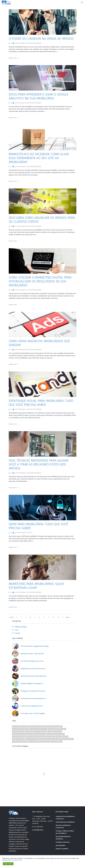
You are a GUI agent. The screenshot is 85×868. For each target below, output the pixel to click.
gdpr (50, 731)
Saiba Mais (13, 58)
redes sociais (17, 742)
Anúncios (23, 726)
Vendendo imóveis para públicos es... (33, 698)
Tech (31, 533)
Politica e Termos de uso (14, 860)
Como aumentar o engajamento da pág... (35, 646)
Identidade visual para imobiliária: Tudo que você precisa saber (41, 403)
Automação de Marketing (36, 726)
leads (58, 737)
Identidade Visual (58, 734)
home (49, 734)
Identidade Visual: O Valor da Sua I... (33, 654)
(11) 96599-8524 (38, 830)
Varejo (47, 742)
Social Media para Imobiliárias (65, 822)
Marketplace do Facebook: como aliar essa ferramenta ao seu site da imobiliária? (39, 158)
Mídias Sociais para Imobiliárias (48, 739)
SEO (25, 742)
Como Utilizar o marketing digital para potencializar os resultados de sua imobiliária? (40, 281)
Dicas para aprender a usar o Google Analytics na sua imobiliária (39, 96)
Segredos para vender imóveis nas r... (33, 669)
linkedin (65, 737)
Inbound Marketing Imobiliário (36, 737)
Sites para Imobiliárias (35, 742)
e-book (63, 729)
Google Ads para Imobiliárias (22, 734)
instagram (51, 737)
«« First (11, 617)
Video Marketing (56, 742)
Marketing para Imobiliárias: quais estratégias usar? (36, 586)
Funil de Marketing (40, 731)
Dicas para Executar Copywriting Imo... (34, 676)
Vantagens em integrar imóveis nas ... (33, 691)
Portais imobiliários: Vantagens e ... (32, 684)
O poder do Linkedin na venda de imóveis (41, 39)
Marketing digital (18, 739)
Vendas (17, 633)
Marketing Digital (35, 43)
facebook (29, 731)
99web (15, 726)
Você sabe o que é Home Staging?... (33, 713)
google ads (57, 731)
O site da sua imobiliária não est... (32, 706)
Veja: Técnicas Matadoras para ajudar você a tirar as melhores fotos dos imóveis (39, 464)
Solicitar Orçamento (62, 849)
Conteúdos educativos (63, 842)
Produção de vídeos (66, 739)
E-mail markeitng (18, 731)
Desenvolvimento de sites (38, 729)
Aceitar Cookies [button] (8, 864)
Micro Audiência (31, 739)
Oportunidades (60, 845)
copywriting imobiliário (20, 729)
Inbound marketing (19, 737)
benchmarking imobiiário (54, 726)
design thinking (53, 729)
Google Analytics (39, 734)
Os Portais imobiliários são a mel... (32, 661)
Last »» (68, 617)
